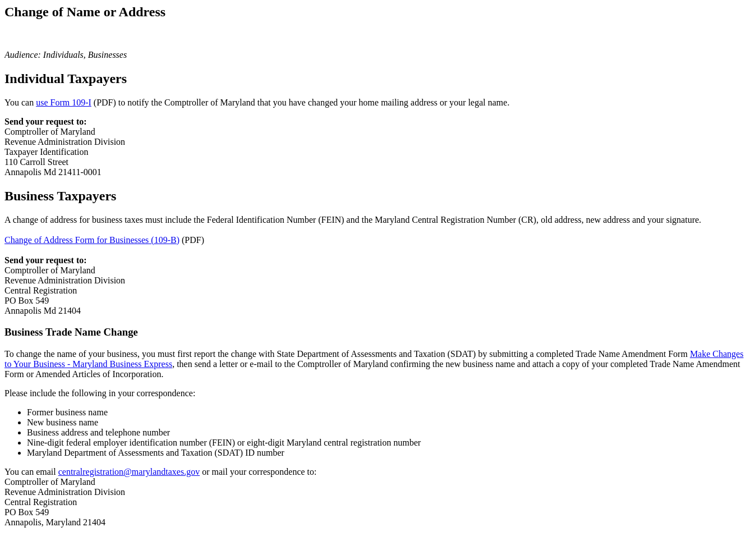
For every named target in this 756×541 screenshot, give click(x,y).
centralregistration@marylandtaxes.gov (129, 472)
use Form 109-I (64, 102)
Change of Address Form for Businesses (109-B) (92, 240)
